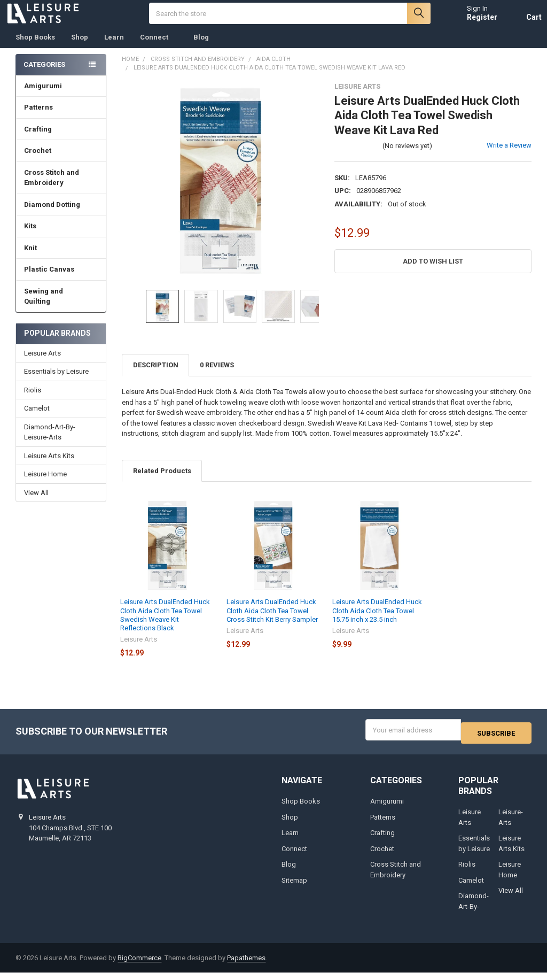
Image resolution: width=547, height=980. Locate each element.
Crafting (61, 140)
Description (156, 376)
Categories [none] (44, 75)
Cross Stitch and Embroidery (61, 188)
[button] (433, 272)
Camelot (37, 419)
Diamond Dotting (61, 215)
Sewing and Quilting (61, 307)
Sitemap (294, 888)
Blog (201, 48)
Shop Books (35, 48)
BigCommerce (139, 965)
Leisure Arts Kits (49, 466)
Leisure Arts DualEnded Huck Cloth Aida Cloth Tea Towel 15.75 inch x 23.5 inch (377, 621)
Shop (80, 48)
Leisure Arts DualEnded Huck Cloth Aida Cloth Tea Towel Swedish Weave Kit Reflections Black (165, 626)
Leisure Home (45, 485)
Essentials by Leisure (56, 382)
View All (36, 503)
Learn (114, 48)
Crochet (61, 161)
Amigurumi (43, 97)
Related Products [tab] (162, 481)
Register (472, 22)
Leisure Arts (42, 364)
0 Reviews (217, 376)
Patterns (61, 118)
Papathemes (246, 965)
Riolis (33, 400)
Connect (159, 48)
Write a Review (509, 156)
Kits (61, 237)
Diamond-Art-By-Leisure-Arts (50, 442)
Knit (61, 258)
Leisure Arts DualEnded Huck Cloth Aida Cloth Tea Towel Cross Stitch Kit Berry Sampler (272, 621)
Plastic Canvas (61, 280)
